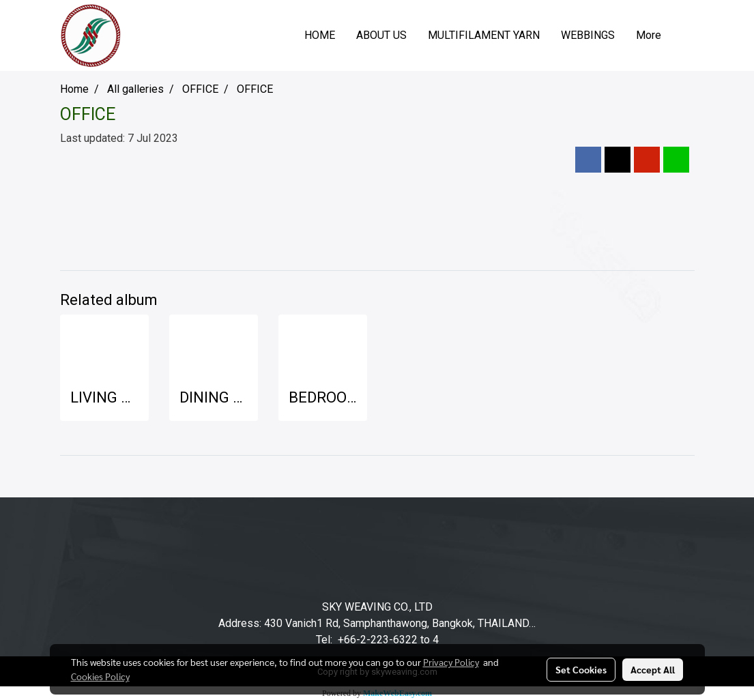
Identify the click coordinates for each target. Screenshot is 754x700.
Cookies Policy (100, 676)
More (649, 35)
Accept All (653, 669)
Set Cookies (581, 669)
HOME (320, 35)
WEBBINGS (588, 35)
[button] (684, 35)
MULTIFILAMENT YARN (484, 35)
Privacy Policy (451, 662)
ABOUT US (381, 35)
